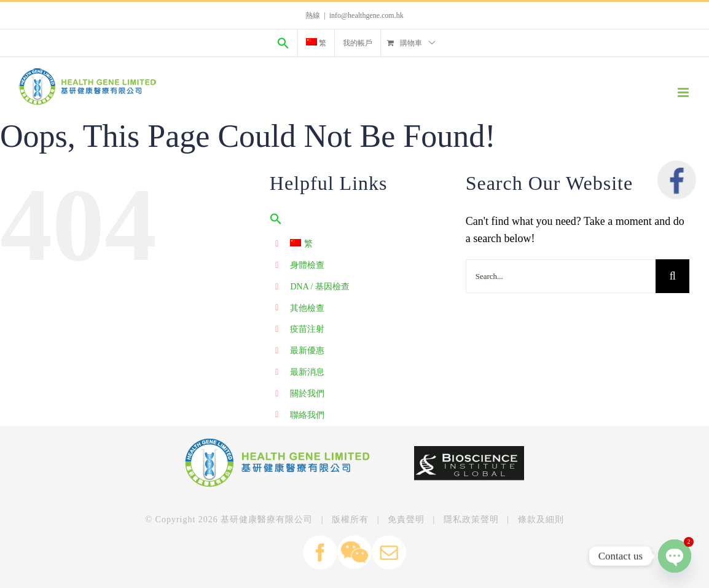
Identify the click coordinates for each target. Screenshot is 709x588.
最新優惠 (307, 351)
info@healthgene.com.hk (366, 15)
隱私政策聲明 (471, 519)
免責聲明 (406, 519)
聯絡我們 (307, 415)
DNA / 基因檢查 (319, 287)
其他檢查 (307, 308)
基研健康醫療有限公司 (267, 519)
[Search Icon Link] (283, 43)
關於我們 (307, 394)
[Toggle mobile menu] (684, 92)
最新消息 (307, 372)
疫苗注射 (307, 329)
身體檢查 (307, 265)
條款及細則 (541, 519)
